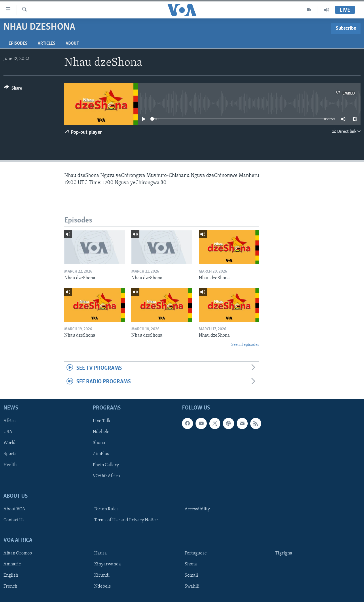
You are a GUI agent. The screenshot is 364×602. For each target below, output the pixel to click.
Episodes (18, 44)
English (11, 575)
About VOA (14, 509)
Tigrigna (284, 553)
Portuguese (196, 553)
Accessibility (197, 509)
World (10, 443)
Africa (10, 421)
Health (10, 465)
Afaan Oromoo (18, 553)
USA (8, 432)
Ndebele (101, 432)
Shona (99, 443)
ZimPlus (101, 454)
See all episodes (245, 345)
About (72, 44)
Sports (10, 454)
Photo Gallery (106, 465)
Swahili (192, 586)
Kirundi (102, 575)
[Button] (13, 89)
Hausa (101, 553)
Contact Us (14, 520)
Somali (191, 575)
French (10, 586)
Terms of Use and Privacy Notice (126, 520)
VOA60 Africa (106, 476)
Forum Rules (106, 509)
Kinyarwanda (108, 564)
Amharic (12, 564)
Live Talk (102, 421)
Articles (47, 44)
